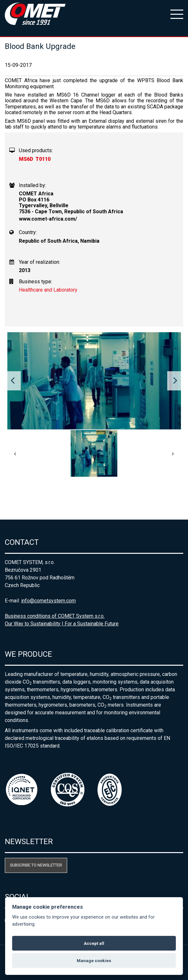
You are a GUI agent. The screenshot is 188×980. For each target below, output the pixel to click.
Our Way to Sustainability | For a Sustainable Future (62, 624)
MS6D (26, 159)
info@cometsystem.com (48, 601)
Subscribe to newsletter (36, 865)
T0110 (43, 159)
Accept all (94, 943)
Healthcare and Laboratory (48, 290)
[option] (94, 381)
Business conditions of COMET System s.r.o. (55, 616)
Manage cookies (94, 960)
